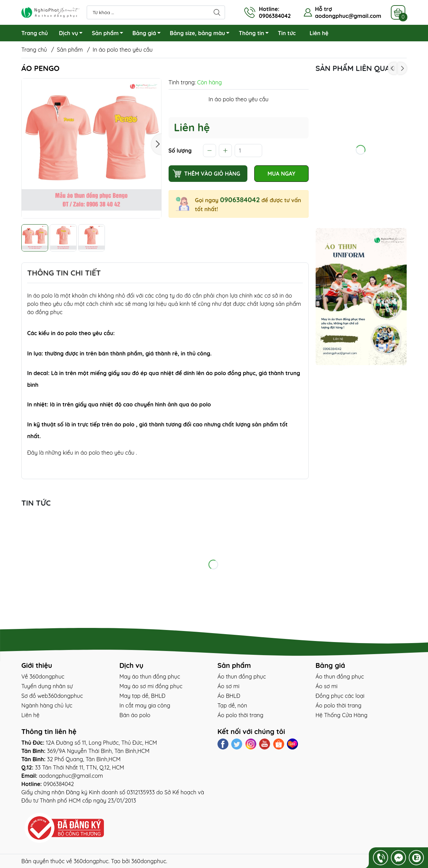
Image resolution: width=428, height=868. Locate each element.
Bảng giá (148, 34)
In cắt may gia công (145, 705)
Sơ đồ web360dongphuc (52, 696)
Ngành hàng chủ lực (47, 705)
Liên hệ (319, 33)
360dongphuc (91, 861)
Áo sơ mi (228, 686)
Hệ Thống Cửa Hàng (341, 715)
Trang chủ (35, 33)
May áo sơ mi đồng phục (151, 686)
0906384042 (240, 200)
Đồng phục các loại (340, 696)
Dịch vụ (73, 34)
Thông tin (255, 34)
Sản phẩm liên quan (355, 68)
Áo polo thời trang (240, 715)
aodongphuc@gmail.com (348, 16)
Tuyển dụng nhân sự (47, 686)
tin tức (36, 503)
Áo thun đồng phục (242, 676)
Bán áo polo (135, 715)
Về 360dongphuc (43, 676)
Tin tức (287, 33)
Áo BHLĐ (229, 696)
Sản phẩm (109, 34)
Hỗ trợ (323, 9)
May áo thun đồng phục (150, 676)
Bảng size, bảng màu (202, 34)
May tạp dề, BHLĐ (142, 696)
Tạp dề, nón (232, 705)
